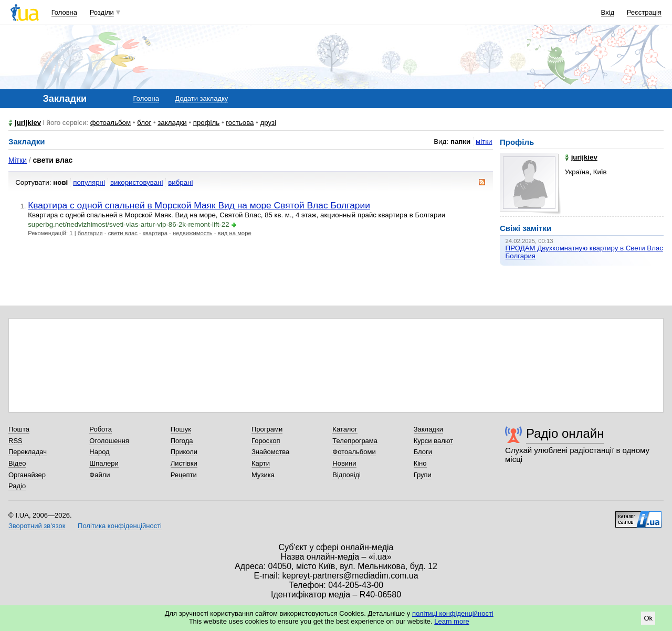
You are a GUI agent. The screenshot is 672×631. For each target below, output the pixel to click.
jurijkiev (28, 123)
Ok (648, 618)
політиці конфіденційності (453, 613)
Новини (344, 463)
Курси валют (434, 441)
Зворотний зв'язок (37, 526)
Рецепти (184, 475)
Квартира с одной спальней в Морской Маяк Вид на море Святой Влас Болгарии (199, 205)
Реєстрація (644, 12)
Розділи (102, 12)
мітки (484, 141)
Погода (182, 441)
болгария (90, 233)
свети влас (123, 233)
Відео (17, 463)
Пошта (19, 429)
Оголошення (109, 441)
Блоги (423, 452)
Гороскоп (266, 441)
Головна (64, 12)
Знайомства (270, 452)
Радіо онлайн (565, 433)
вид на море (235, 233)
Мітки (18, 160)
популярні (89, 182)
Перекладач (28, 452)
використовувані (136, 182)
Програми (267, 429)
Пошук (181, 429)
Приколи (184, 452)
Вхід (608, 12)
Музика (263, 475)
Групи (423, 475)
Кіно (420, 463)
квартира (155, 233)
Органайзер (27, 475)
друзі (268, 123)
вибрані (180, 182)
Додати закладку (201, 98)
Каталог (345, 429)
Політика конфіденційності (120, 526)
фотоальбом (111, 123)
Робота (101, 429)
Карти (261, 463)
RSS (15, 441)
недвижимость (193, 233)
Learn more (451, 621)
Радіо (17, 486)
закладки (172, 123)
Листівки (184, 463)
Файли (99, 475)
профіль (206, 123)
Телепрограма (355, 441)
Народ (99, 452)
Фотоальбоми (354, 452)
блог (144, 123)
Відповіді (346, 475)
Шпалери (104, 463)
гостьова (240, 123)
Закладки (428, 429)
